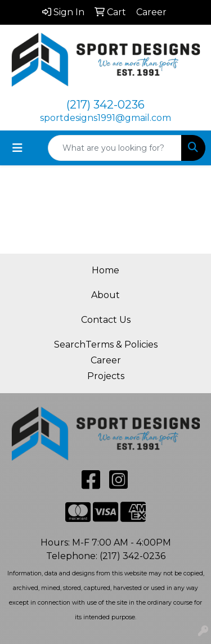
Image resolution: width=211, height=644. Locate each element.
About (105, 295)
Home (105, 270)
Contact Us (106, 320)
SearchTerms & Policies (106, 344)
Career (106, 360)
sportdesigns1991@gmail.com (105, 118)
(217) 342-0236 (105, 105)
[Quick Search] (115, 148)
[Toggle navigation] (17, 148)
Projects (106, 376)
